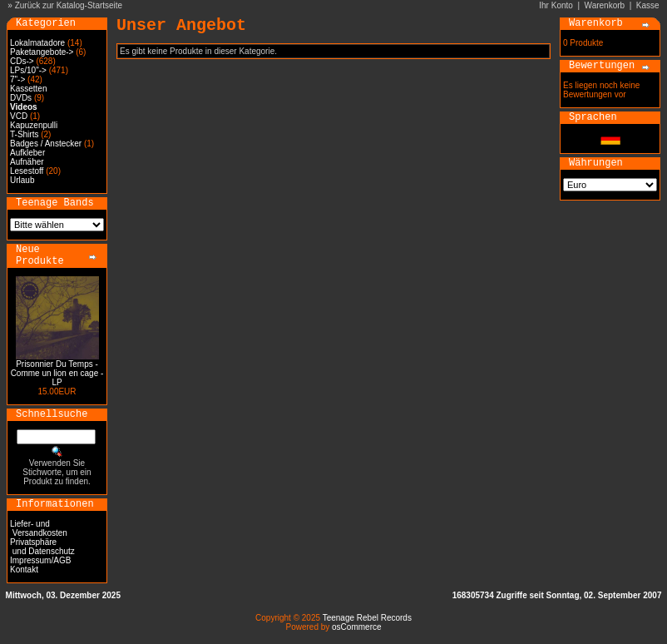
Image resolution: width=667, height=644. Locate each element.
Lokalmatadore (37, 43)
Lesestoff (27, 171)
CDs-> (22, 61)
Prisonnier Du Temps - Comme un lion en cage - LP (57, 373)
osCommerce (356, 627)
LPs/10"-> (28, 70)
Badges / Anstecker (46, 144)
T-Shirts (24, 134)
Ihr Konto (556, 5)
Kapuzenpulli (34, 125)
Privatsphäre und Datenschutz (42, 547)
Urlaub (22, 180)
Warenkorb (605, 5)
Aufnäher (27, 162)
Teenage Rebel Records (367, 618)
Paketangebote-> (42, 52)
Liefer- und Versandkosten (39, 528)
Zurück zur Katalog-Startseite (69, 5)
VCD (19, 116)
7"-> (17, 79)
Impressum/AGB (40, 560)
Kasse (648, 5)
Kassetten (28, 89)
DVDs (21, 98)
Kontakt (24, 570)
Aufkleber (27, 153)
